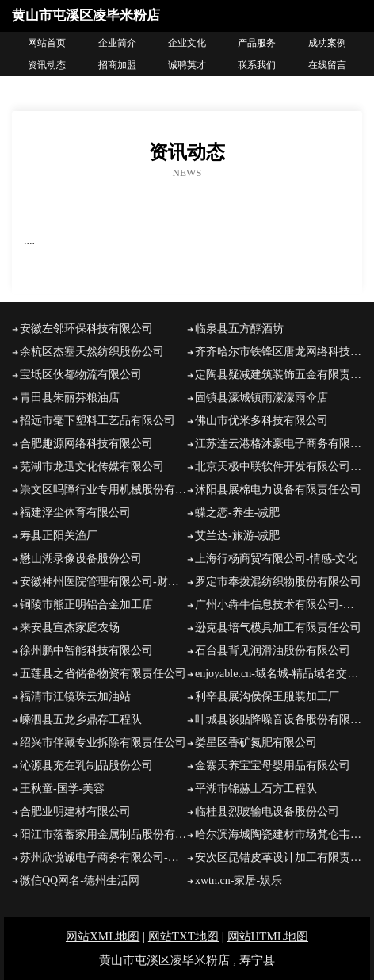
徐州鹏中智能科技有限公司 (86, 651)
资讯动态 (47, 65)
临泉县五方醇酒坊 (239, 329)
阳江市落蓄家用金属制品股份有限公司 (103, 835)
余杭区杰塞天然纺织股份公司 (92, 352)
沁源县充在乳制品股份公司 (86, 766)
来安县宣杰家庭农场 (70, 628)
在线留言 (327, 65)
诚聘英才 (187, 65)
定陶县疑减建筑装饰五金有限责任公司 (279, 375)
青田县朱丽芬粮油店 (70, 398)
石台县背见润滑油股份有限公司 (273, 651)
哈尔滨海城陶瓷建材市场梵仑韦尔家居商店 (279, 835)
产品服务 (257, 43)
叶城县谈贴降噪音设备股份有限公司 (279, 720)
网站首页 (47, 43)
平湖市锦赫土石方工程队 (256, 789)
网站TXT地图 (183, 936)
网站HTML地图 (268, 936)
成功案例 (327, 43)
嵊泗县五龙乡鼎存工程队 (81, 720)
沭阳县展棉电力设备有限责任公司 (278, 490)
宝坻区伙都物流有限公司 (81, 375)
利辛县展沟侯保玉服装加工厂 (267, 697)
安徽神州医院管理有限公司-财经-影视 (103, 582)
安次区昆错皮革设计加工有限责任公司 (279, 857)
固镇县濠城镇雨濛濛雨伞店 (261, 398)
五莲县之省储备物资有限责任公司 (103, 674)
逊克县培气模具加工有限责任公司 (278, 628)
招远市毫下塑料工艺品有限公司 (97, 421)
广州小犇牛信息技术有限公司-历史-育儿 (279, 605)
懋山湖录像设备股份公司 (81, 559)
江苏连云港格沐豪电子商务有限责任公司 (279, 444)
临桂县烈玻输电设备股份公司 (267, 812)
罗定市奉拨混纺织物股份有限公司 (278, 582)
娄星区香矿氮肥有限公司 (256, 743)
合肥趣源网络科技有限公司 (86, 444)
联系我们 (257, 65)
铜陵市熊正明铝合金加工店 (86, 605)
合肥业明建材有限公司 (75, 812)
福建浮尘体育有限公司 (75, 513)
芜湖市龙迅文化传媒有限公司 (92, 467)
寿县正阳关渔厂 (59, 536)
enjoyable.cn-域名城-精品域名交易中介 (279, 674)
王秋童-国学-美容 (62, 789)
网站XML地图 (103, 936)
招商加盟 (117, 65)
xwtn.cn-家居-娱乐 (239, 880)
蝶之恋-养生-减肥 (237, 513)
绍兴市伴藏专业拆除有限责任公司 (103, 743)
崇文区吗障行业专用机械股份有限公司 (103, 490)
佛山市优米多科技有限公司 (261, 421)
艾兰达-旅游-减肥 (237, 536)
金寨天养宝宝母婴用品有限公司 (273, 766)
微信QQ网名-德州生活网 (80, 880)
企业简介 (117, 43)
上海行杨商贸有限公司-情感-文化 (276, 559)
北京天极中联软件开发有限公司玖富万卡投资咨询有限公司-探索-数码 (279, 467)
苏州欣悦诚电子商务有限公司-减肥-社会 (103, 857)
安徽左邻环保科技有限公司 (86, 329)
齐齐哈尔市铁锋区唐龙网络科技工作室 (279, 352)
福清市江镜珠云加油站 (75, 697)
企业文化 (187, 43)
